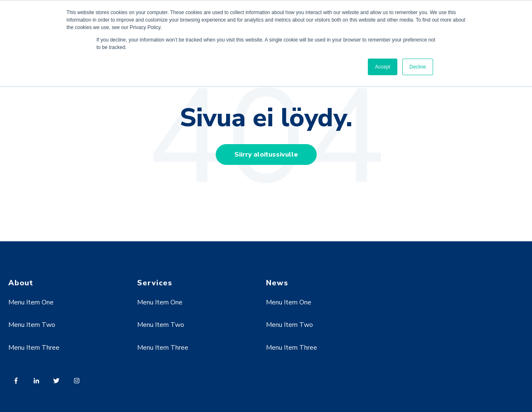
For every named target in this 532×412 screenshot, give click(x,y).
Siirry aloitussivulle (266, 154)
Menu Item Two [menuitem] (32, 325)
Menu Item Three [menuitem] (34, 348)
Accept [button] (383, 67)
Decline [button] (418, 67)
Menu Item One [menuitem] (31, 302)
